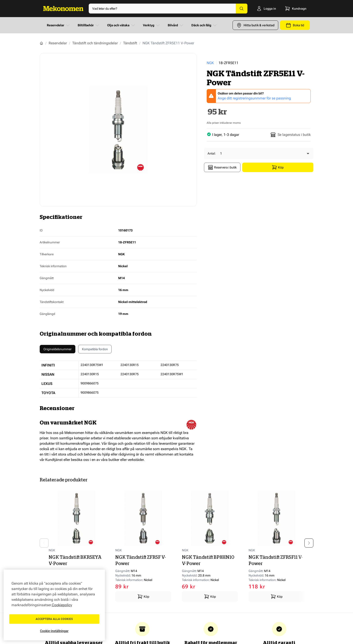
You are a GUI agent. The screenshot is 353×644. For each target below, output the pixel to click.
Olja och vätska (121, 25)
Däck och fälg (204, 25)
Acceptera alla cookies (54, 619)
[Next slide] (309, 543)
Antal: (212, 153)
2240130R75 (170, 365)
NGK (210, 63)
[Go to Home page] (63, 9)
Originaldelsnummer (58, 349)
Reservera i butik (222, 167)
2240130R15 (130, 365)
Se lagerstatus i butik (291, 135)
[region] (54, 605)
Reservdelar (59, 25)
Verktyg (152, 25)
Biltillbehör (89, 25)
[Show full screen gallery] (118, 130)
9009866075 (90, 383)
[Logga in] (266, 9)
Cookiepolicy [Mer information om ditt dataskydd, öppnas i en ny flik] (62, 605)
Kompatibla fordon (95, 350)
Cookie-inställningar (54, 631)
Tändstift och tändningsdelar (95, 43)
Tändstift (130, 43)
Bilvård (176, 25)
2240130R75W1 (92, 365)
